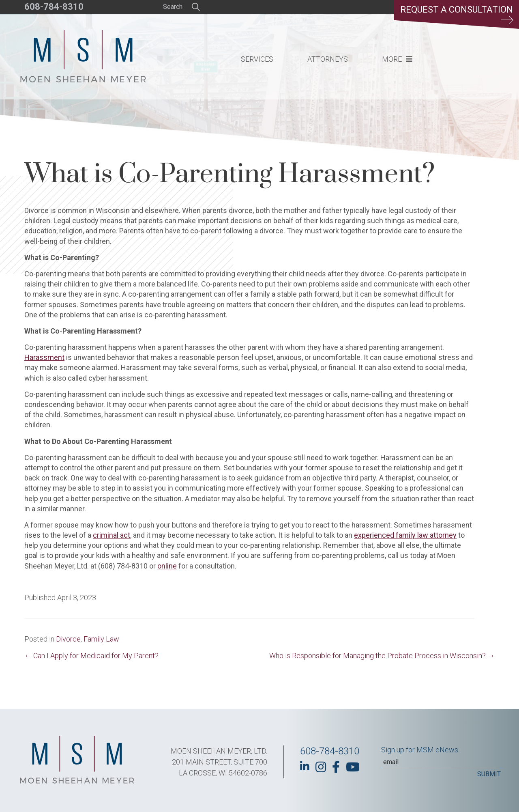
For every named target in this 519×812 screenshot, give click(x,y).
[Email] (442, 762)
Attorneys (328, 59)
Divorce (68, 639)
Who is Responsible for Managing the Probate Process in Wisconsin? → (382, 656)
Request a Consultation (457, 14)
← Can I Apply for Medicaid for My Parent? (91, 656)
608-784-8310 (54, 7)
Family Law (101, 639)
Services (257, 59)
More (392, 59)
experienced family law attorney (405, 535)
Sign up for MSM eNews (420, 750)
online (167, 566)
